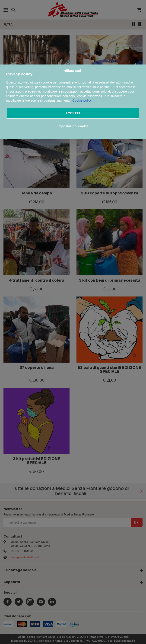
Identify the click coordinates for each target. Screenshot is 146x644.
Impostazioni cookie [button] (73, 126)
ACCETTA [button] (73, 113)
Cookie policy (82, 100)
